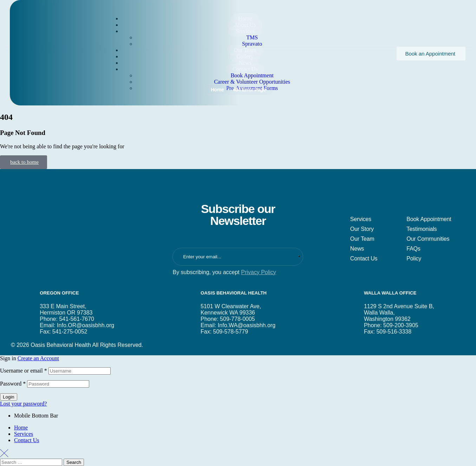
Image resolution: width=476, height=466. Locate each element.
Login (9, 397)
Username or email (24, 371)
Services (24, 434)
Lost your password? (23, 404)
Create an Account (38, 358)
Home (21, 428)
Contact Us (27, 440)
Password (13, 384)
